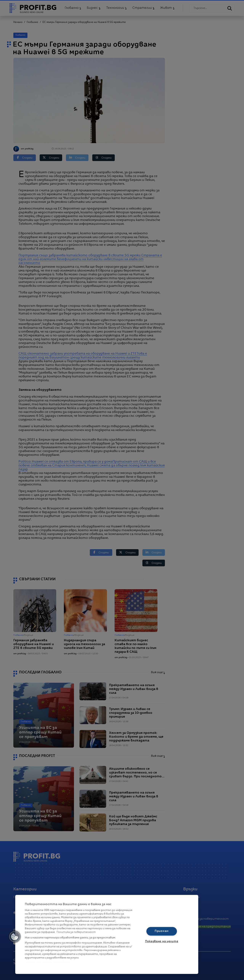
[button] (15, 937)
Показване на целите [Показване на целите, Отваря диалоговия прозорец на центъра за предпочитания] (162, 941)
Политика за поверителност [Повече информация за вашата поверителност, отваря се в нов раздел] (76, 932)
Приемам (162, 931)
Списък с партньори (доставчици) (48, 962)
